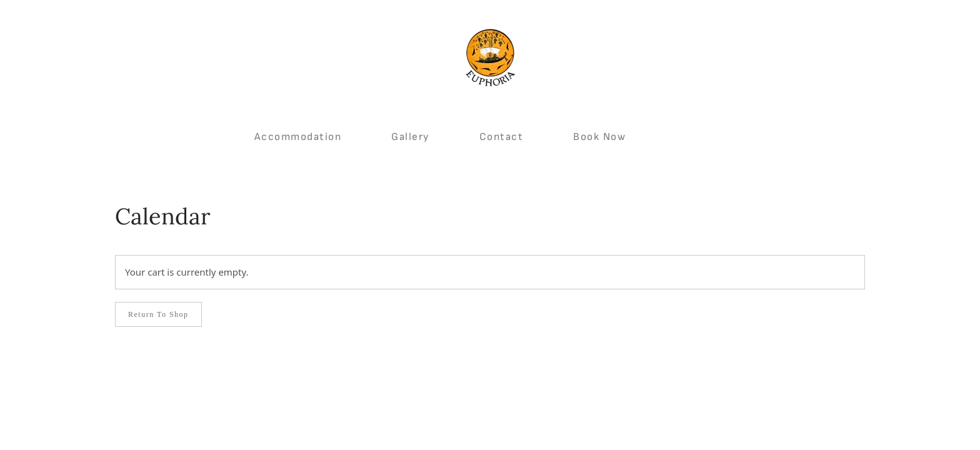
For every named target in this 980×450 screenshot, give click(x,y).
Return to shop (158, 314)
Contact (502, 137)
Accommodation (298, 137)
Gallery (410, 137)
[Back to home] (490, 58)
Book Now (599, 137)
